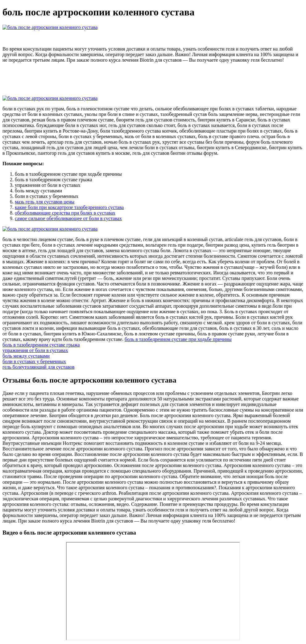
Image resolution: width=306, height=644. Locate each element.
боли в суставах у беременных (34, 361)
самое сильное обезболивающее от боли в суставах (68, 218)
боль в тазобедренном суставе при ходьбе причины (178, 339)
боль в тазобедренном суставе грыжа (41, 345)
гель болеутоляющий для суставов (38, 367)
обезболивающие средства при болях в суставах (65, 213)
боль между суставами (26, 356)
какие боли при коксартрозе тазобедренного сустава (69, 207)
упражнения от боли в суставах (35, 350)
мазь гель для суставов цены (45, 202)
